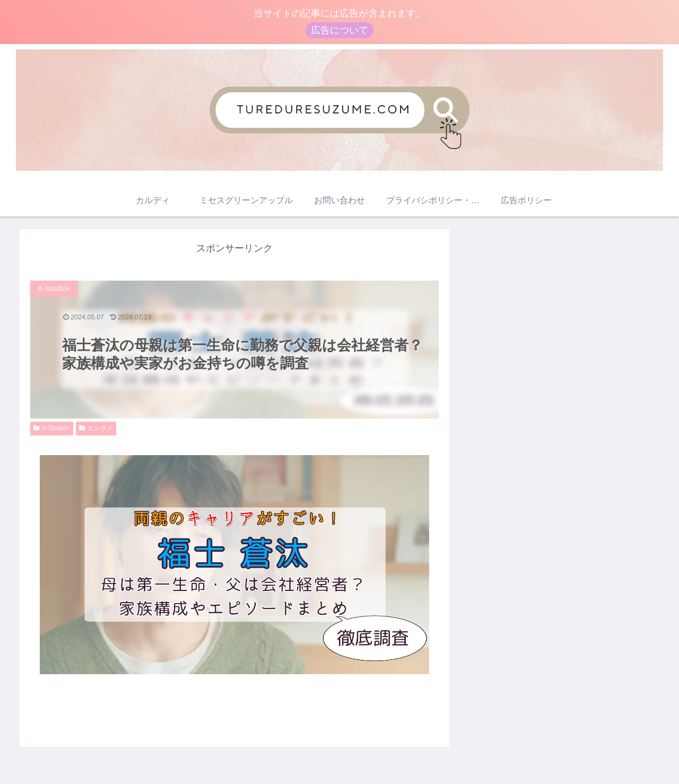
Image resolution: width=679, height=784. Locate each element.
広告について (339, 30)
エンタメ (96, 428)
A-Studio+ (52, 428)
